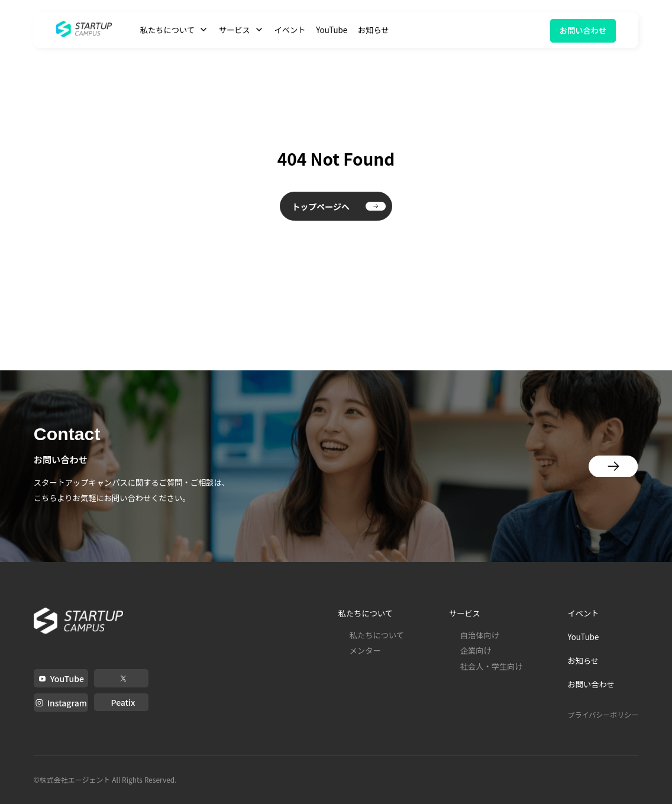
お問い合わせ (583, 30)
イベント (290, 30)
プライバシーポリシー (603, 714)
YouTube (332, 30)
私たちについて (377, 635)
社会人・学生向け (492, 666)
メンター (365, 650)
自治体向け (480, 635)
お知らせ (374, 30)
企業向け (476, 650)
